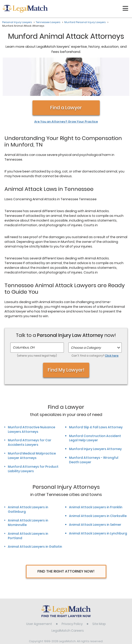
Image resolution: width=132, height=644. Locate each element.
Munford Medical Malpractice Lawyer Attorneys (32, 422)
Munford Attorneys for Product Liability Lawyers (33, 435)
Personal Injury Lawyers (17, 22)
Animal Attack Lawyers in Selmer (95, 491)
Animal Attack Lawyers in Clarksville (98, 482)
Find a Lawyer (66, 74)
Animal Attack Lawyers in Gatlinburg (28, 476)
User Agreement (39, 590)
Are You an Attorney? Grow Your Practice (66, 88)
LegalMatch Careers (68, 597)
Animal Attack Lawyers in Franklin (96, 473)
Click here (112, 322)
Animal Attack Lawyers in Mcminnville (28, 489)
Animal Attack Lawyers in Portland (28, 502)
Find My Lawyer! (66, 336)
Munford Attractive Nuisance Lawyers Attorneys (31, 396)
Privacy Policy (72, 590)
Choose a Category (86, 314)
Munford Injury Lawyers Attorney (95, 415)
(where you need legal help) (37, 322)
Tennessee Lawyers (48, 22)
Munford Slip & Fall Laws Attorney (96, 393)
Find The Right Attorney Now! (66, 538)
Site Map (99, 590)
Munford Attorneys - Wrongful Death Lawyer (94, 426)
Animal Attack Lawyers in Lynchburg (98, 500)
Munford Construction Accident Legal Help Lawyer (95, 404)
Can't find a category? (95, 322)
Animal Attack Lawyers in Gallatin (35, 513)
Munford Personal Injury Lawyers (85, 22)
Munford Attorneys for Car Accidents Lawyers (30, 409)
